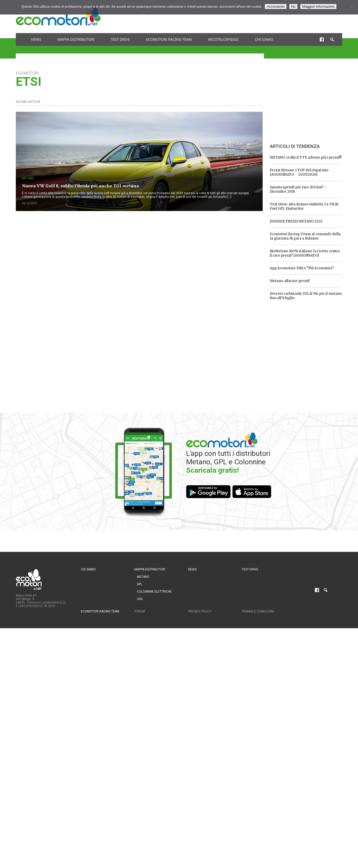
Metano (28, 178)
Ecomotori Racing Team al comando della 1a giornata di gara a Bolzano (305, 236)
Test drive (120, 39)
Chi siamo (264, 39)
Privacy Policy (200, 611)
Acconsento (276, 6)
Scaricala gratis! (212, 470)
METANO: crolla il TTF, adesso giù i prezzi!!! (306, 157)
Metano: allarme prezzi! (290, 281)
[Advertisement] (249, 17)
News (36, 39)
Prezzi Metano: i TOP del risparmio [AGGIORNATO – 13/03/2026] (299, 172)
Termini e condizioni (258, 611)
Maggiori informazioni (318, 6)
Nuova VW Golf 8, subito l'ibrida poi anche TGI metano (80, 186)
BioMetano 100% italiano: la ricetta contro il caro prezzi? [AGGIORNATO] (305, 253)
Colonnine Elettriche (154, 592)
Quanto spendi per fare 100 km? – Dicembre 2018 (298, 189)
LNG (140, 599)
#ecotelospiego (223, 39)
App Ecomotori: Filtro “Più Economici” (302, 268)
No (293, 6)
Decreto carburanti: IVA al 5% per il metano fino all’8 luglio (306, 296)
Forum (140, 611)
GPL (140, 584)
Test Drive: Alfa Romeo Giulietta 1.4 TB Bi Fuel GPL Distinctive (304, 206)
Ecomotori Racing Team (169, 39)
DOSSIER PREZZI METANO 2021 (296, 221)
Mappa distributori (76, 39)
